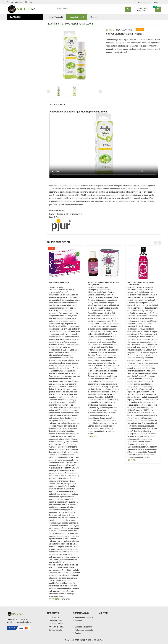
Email (29, 2)
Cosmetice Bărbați (20, 109)
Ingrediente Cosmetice (23, 97)
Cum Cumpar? (55, 617)
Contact (156, 2)
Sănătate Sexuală (20, 23)
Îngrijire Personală (21, 93)
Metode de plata (55, 621)
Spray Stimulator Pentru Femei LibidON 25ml (141, 283)
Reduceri (94, 17)
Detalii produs (58, 105)
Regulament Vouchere (84, 617)
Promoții (15, 90)
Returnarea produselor (84, 630)
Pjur (57, 217)
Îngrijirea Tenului (20, 105)
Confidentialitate (55, 630)
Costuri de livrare (56, 624)
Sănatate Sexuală (77, 17)
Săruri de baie (18, 101)
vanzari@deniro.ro (24, 622)
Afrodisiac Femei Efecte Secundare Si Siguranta (103, 283)
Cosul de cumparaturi (84, 627)
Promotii (78, 621)
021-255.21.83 (15, 2)
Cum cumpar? (144, 2)
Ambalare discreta (56, 627)
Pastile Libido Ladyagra (59, 282)
